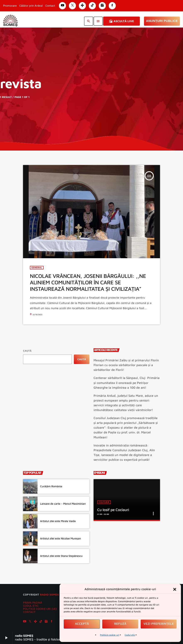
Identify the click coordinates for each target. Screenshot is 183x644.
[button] (175, 589)
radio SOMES (49, 595)
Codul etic (130, 635)
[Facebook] (52, 622)
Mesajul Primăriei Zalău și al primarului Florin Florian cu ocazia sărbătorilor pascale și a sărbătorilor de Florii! (126, 365)
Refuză (120, 624)
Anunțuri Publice (162, 21)
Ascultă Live (121, 21)
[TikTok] (41, 622)
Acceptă (82, 624)
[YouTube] (25, 622)
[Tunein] (35, 622)
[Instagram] (46, 622)
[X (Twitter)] (30, 622)
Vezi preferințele (159, 624)
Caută (27, 351)
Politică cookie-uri (110, 635)
